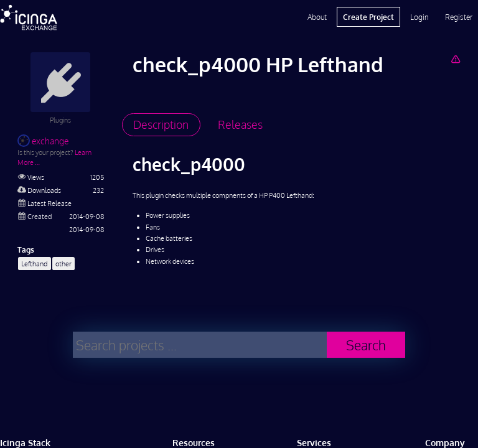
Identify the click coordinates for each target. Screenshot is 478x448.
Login (419, 17)
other (63, 264)
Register (459, 17)
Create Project (368, 17)
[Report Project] (455, 59)
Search (366, 345)
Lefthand (34, 264)
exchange (43, 141)
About (317, 17)
